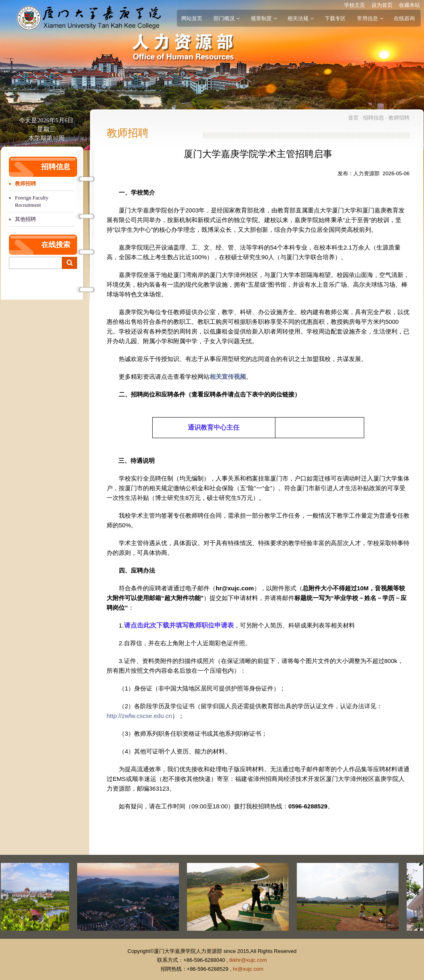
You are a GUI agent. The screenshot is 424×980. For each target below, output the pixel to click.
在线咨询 (404, 18)
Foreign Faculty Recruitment (32, 201)
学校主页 (355, 5)
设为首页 (382, 5)
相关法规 (300, 18)
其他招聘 (25, 219)
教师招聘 (25, 184)
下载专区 (335, 18)
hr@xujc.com (248, 969)
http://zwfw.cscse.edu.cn (139, 716)
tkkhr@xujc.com (248, 960)
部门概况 (227, 18)
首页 (353, 118)
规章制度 (264, 18)
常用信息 (370, 18)
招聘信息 (374, 118)
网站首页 (192, 18)
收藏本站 (409, 5)
